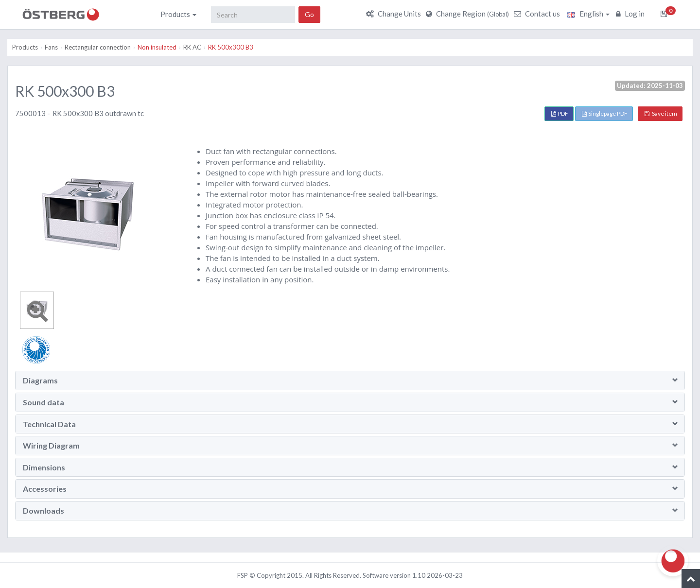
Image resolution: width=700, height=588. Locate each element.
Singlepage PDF (605, 113)
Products (178, 14)
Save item (661, 113)
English (588, 14)
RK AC (192, 47)
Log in (631, 14)
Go (309, 14)
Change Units (395, 14)
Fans (51, 47)
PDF (560, 113)
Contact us (538, 14)
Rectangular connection (98, 47)
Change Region (469, 14)
